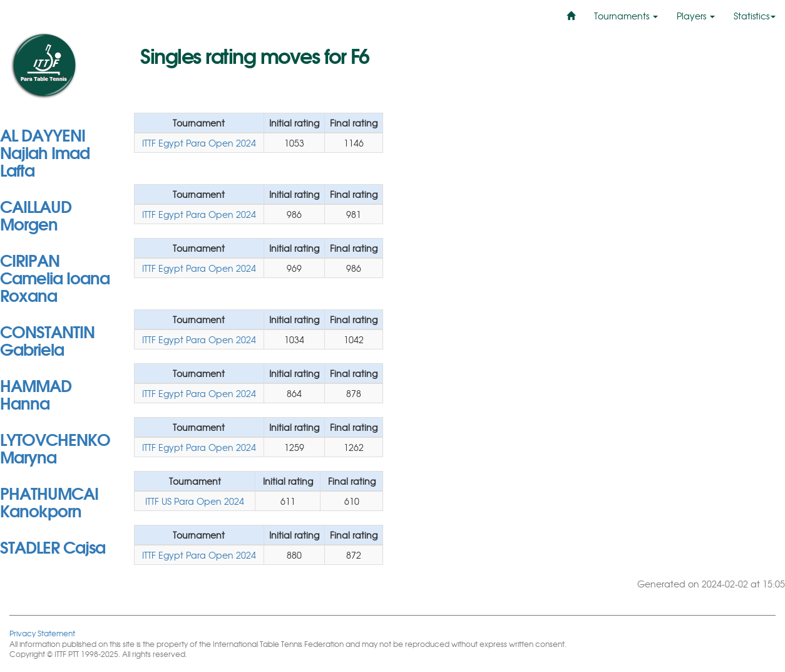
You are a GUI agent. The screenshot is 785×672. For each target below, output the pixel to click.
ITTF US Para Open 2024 (195, 501)
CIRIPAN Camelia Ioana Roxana (55, 277)
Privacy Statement (42, 633)
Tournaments (626, 16)
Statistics (755, 16)
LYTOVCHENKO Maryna (55, 447)
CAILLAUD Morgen (36, 214)
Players (696, 16)
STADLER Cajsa (53, 546)
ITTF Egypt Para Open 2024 (199, 143)
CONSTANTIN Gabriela (47, 339)
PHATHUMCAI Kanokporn (49, 501)
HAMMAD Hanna (36, 393)
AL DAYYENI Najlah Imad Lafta (45, 152)
